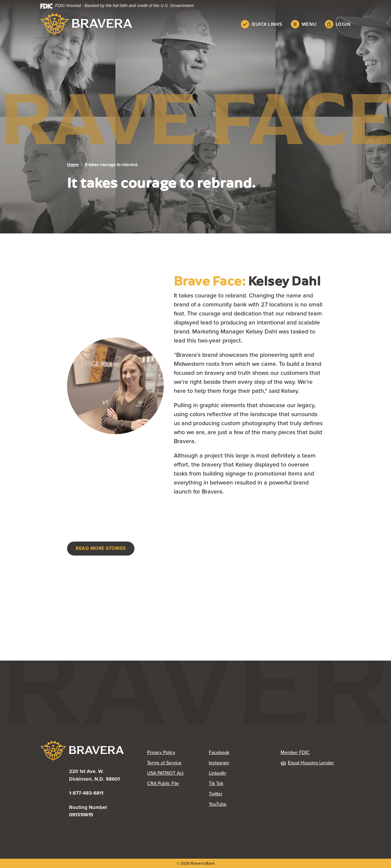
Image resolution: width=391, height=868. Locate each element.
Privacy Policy (161, 752)
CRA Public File (163, 783)
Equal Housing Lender (307, 763)
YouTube (218, 804)
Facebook (219, 752)
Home (73, 165)
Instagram (219, 763)
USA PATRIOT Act (165, 773)
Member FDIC (295, 752)
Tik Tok (216, 783)
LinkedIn (218, 773)
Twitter (216, 794)
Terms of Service (164, 763)
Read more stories (101, 548)
